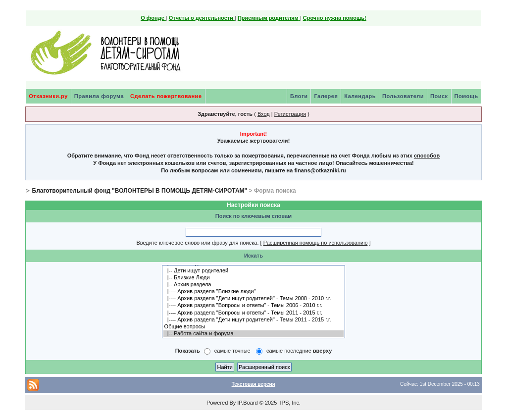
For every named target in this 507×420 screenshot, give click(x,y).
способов (427, 156)
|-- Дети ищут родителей (254, 271)
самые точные (232, 351)
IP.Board (247, 403)
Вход (264, 114)
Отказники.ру (48, 96)
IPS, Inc (289, 403)
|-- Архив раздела (254, 285)
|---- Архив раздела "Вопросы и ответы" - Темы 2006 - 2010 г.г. (254, 306)
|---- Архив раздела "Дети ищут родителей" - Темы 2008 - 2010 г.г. (254, 299)
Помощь (466, 96)
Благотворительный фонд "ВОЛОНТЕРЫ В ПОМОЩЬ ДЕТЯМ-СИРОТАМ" (140, 191)
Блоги (299, 96)
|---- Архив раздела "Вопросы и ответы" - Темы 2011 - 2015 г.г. (254, 313)
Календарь (360, 96)
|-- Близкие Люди (254, 278)
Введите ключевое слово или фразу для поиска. (197, 243)
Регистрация (290, 114)
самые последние (299, 351)
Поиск (439, 96)
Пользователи (403, 96)
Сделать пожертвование (166, 96)
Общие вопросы (254, 327)
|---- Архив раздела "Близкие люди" (254, 292)
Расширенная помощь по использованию (316, 243)
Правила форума (99, 96)
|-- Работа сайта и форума (254, 334)
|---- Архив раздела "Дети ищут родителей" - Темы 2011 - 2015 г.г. (254, 320)
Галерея (326, 96)
